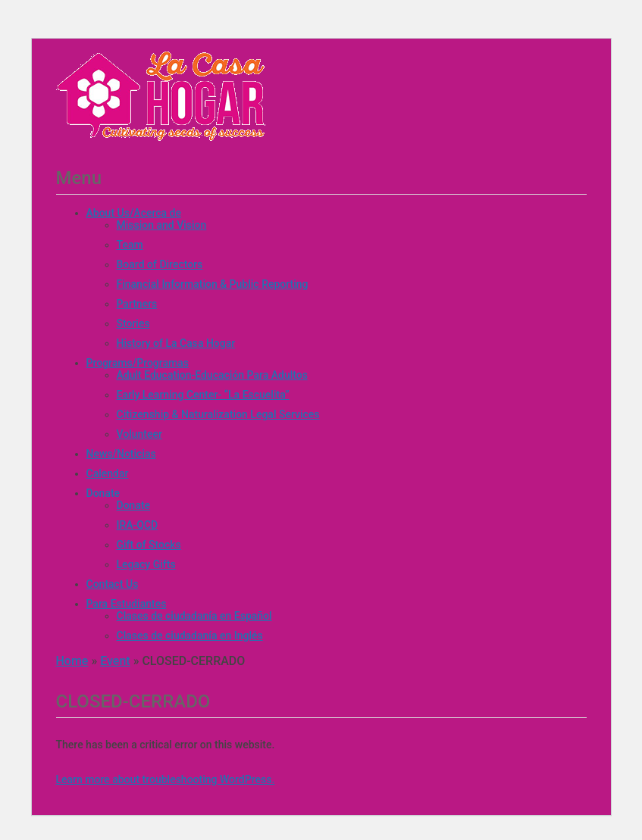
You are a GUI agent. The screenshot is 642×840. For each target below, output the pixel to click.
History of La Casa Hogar (176, 343)
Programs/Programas (138, 363)
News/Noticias (121, 454)
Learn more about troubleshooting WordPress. (166, 779)
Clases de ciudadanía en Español (194, 616)
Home (72, 661)
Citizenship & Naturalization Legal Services (218, 414)
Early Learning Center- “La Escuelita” (203, 395)
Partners (137, 304)
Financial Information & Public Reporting (213, 284)
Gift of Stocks (149, 545)
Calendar (108, 473)
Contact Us (113, 584)
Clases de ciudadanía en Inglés (190, 635)
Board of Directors (160, 264)
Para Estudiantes (127, 604)
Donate (103, 493)
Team (130, 245)
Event (115, 661)
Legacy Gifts (146, 564)
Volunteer (139, 434)
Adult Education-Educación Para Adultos (212, 375)
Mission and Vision (162, 225)
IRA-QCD (138, 525)
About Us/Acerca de (134, 213)
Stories (133, 323)
